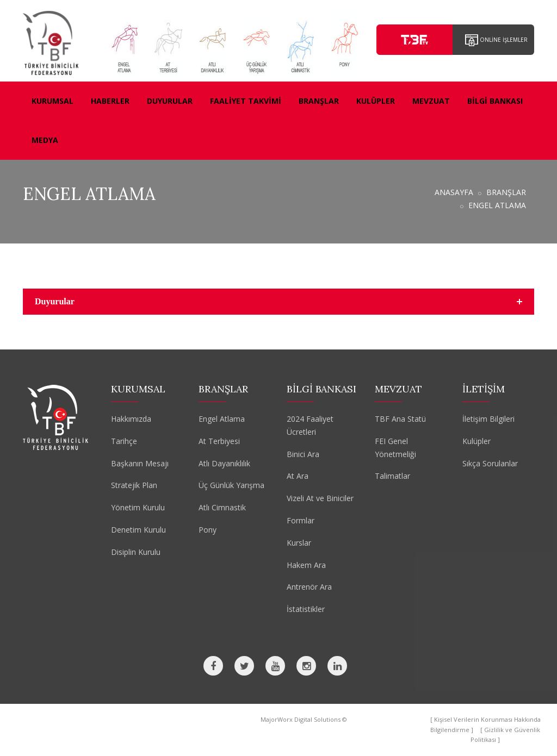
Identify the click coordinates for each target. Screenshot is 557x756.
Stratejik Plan (134, 485)
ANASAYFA (454, 192)
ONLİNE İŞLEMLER (496, 40)
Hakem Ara (306, 565)
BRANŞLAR (319, 101)
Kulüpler (476, 441)
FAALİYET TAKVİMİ (246, 101)
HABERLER (110, 101)
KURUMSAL (52, 101)
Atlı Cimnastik (222, 507)
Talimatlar (392, 476)
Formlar (301, 520)
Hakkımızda (131, 419)
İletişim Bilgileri (488, 419)
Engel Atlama (222, 419)
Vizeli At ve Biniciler (320, 498)
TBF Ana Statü (400, 419)
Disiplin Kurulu (136, 552)
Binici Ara (303, 454)
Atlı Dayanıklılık (224, 463)
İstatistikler (306, 609)
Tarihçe (124, 441)
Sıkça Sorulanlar (490, 463)
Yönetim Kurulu (138, 507)
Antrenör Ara (309, 587)
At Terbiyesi (219, 441)
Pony (208, 530)
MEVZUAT (431, 101)
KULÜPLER (376, 101)
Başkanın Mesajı (140, 463)
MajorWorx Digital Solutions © (304, 719)
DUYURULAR (170, 101)
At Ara (298, 476)
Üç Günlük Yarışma (231, 485)
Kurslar (299, 543)
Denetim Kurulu (138, 530)
